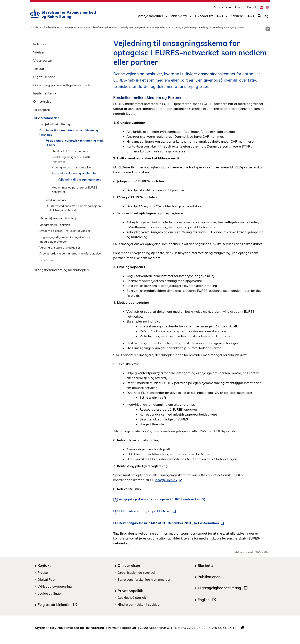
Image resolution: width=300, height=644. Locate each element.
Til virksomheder (51, 27)
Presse (239, 7)
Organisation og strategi (136, 572)
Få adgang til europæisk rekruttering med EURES (146, 27)
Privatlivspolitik (130, 591)
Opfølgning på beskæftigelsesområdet (63, 85)
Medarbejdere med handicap (58, 218)
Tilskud (39, 69)
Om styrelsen (222, 7)
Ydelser (39, 52)
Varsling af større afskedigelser (60, 247)
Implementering (45, 93)
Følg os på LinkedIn (58, 605)
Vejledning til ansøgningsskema (80, 179)
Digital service (44, 77)
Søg (263, 16)
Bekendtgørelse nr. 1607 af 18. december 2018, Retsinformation (172, 523)
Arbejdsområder (151, 16)
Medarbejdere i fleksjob (55, 225)
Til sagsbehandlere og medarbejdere (62, 270)
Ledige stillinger (50, 593)
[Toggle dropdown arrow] (166, 16)
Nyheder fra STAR (209, 16)
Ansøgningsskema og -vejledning (191, 27)
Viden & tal (179, 16)
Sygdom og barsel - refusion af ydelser (65, 231)
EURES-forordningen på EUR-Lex (148, 511)
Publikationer (209, 577)
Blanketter (206, 565)
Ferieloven (46, 260)
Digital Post (46, 579)
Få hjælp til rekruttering (55, 124)
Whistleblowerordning (55, 586)
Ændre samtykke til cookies (138, 604)
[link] (268, 29)
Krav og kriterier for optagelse (71, 167)
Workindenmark (56, 200)
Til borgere (42, 110)
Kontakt (252, 7)
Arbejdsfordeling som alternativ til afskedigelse (70, 253)
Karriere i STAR (242, 16)
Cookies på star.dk (132, 597)
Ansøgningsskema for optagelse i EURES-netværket (163, 499)
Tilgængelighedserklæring (223, 588)
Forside (34, 27)
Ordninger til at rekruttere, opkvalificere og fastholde (90, 27)
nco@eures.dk (170, 480)
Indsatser (40, 44)
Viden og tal (42, 60)
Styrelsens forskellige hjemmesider (144, 579)
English (208, 600)
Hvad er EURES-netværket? (70, 151)
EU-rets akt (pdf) (153, 398)
